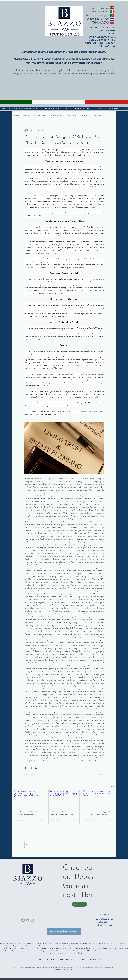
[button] (112, 116)
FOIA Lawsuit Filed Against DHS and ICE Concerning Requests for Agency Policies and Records (64, 813)
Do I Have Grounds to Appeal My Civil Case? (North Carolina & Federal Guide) (99, 813)
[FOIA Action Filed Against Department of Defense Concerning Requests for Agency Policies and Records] (29, 799)
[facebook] (23, 920)
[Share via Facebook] (26, 768)
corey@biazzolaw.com (105, 919)
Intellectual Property (56, 116)
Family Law (26, 116)
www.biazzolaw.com (104, 922)
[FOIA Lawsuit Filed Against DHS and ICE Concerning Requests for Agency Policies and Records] (64, 799)
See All (112, 786)
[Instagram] (32, 920)
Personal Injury (85, 116)
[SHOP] (79, 904)
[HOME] (39, 960)
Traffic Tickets (97, 116)
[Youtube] (28, 920)
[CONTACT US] (96, 960)
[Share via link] (41, 768)
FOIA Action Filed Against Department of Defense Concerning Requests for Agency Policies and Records (29, 813)
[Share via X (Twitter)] (31, 768)
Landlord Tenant (71, 116)
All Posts (16, 116)
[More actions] (102, 130)
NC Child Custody (40, 116)
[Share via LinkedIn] (36, 768)
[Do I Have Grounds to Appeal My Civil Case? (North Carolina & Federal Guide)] (99, 799)
